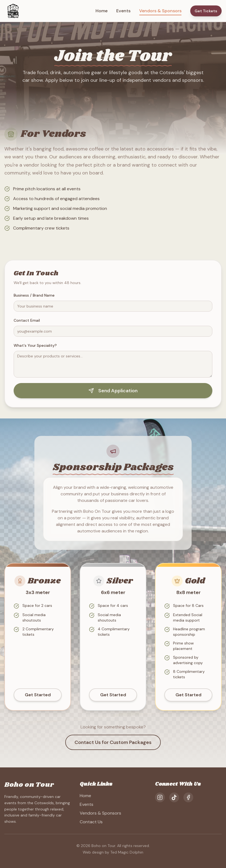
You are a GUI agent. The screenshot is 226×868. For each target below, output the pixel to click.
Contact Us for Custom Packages (113, 742)
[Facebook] (188, 797)
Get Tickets (206, 11)
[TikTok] (174, 797)
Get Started (38, 703)
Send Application (113, 391)
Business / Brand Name (34, 295)
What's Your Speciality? (35, 345)
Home (102, 11)
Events (123, 11)
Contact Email (27, 320)
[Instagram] (160, 797)
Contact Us (91, 822)
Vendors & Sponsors (160, 11)
